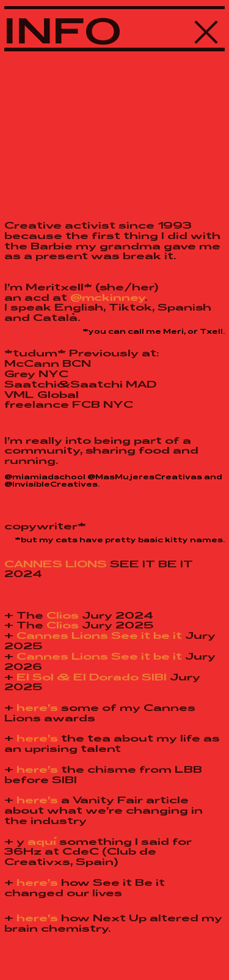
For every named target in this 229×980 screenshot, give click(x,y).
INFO (63, 30)
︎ (207, 30)
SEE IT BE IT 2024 (99, 569)
